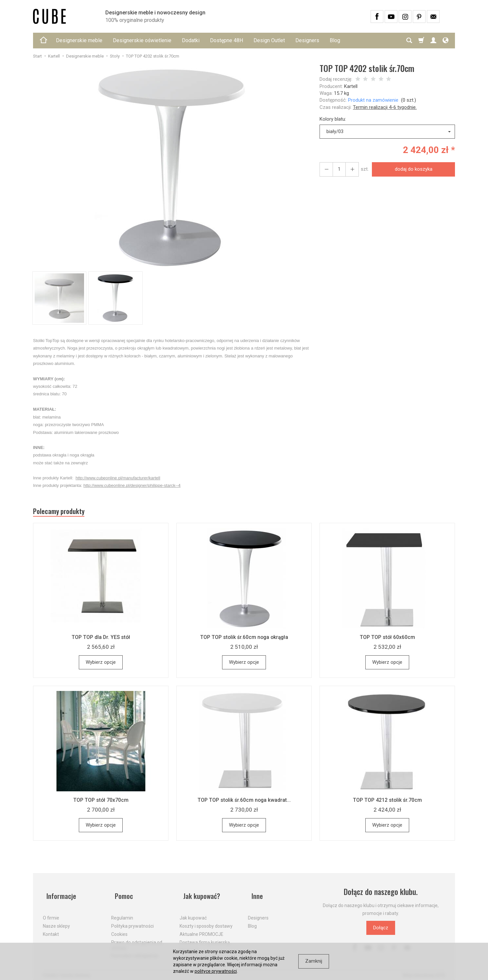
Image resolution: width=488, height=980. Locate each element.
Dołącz (381, 930)
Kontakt (51, 929)
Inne (254, 894)
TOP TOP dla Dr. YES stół (101, 640)
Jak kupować (193, 912)
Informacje (59, 894)
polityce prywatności (216, 971)
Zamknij (314, 961)
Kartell (351, 86)
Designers (307, 40)
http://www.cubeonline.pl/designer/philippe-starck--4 (132, 485)
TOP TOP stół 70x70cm (101, 802)
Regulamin (122, 912)
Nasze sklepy (56, 920)
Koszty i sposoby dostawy (206, 920)
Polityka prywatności (132, 920)
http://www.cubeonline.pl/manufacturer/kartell (118, 478)
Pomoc (121, 894)
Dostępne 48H (227, 40)
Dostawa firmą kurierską (205, 937)
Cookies (119, 929)
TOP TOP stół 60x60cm (387, 640)
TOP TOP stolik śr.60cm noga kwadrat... (244, 802)
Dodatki (191, 40)
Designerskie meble (79, 40)
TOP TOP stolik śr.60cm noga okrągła (244, 640)
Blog (335, 40)
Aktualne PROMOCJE (201, 929)
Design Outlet (269, 40)
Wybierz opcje (101, 665)
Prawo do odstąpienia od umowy (137, 939)
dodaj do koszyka (411, 169)
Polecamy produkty (64, 513)
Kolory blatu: (333, 119)
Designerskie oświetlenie (142, 40)
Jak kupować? (200, 894)
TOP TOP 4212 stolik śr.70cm (387, 802)
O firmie (51, 912)
